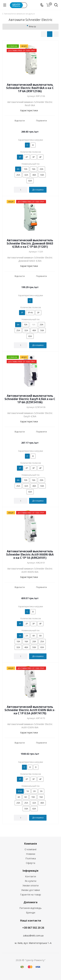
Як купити (31, 881)
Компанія (31, 844)
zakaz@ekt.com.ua (33, 935)
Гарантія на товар (31, 894)
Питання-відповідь (30, 908)
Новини (31, 854)
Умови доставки (30, 890)
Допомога (30, 902)
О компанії (31, 849)
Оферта (30, 863)
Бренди (31, 912)
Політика (31, 858)
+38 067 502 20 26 (33, 928)
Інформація (30, 871)
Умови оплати (30, 885)
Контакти (30, 876)
